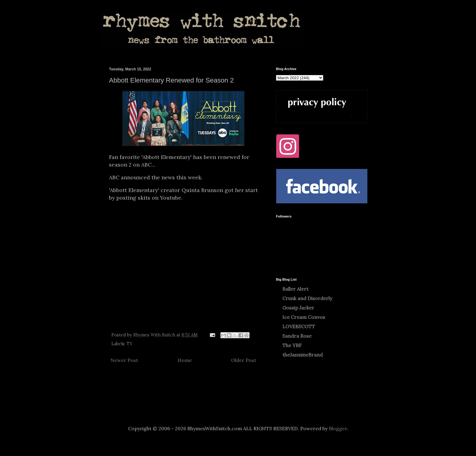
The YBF (292, 345)
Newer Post (124, 360)
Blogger (338, 428)
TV (129, 344)
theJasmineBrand (303, 355)
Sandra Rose (297, 336)
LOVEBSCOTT (299, 326)
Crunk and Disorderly (307, 298)
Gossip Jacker (298, 308)
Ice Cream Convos (304, 317)
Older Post (244, 360)
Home (185, 360)
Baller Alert (295, 289)
